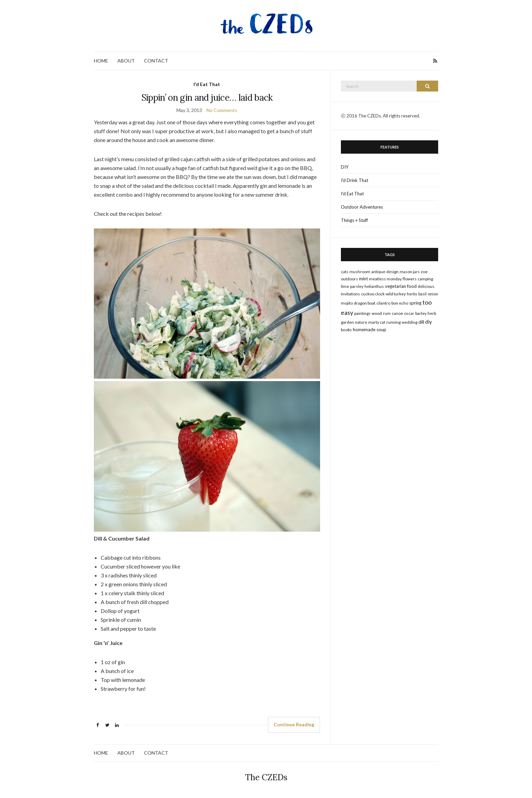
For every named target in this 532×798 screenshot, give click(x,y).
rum (387, 313)
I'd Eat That (207, 84)
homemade (364, 330)
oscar (409, 313)
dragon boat (365, 303)
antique (378, 272)
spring (415, 303)
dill (421, 322)
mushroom (360, 272)
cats (345, 272)
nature (361, 322)
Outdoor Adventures (362, 207)
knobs (346, 330)
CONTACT (156, 61)
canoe (397, 313)
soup (381, 330)
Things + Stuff (354, 220)
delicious (426, 286)
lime (345, 286)
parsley (357, 286)
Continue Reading (294, 724)
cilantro (383, 303)
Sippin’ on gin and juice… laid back (207, 97)
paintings (362, 313)
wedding (409, 322)
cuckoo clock (373, 294)
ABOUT (126, 61)
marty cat (377, 322)
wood (377, 313)
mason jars (410, 272)
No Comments (222, 110)
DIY (345, 167)
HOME (101, 61)
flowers (410, 279)
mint (363, 279)
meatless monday (385, 279)
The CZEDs (266, 777)
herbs (412, 294)
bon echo (400, 303)
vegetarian (396, 286)
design (392, 272)
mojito (347, 303)
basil (422, 294)
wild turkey (396, 294)
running (393, 322)
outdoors (349, 279)
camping (425, 279)
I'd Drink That (355, 180)
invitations (350, 294)
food (412, 286)
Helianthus (374, 286)
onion (433, 294)
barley (421, 313)
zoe (424, 272)
